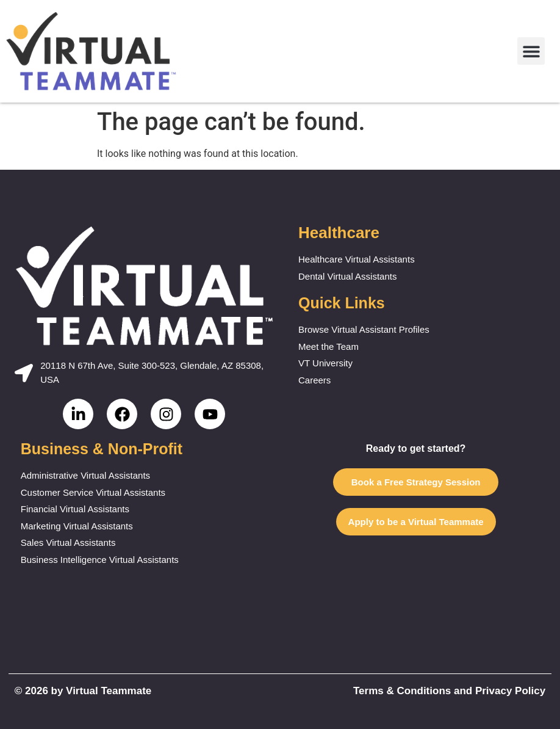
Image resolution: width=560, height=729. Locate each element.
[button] (531, 51)
